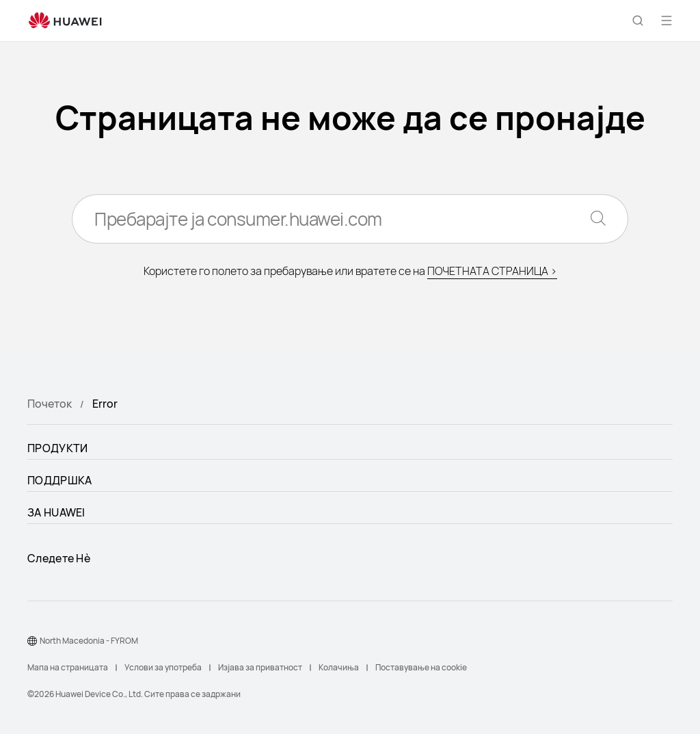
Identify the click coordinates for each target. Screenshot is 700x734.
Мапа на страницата (68, 667)
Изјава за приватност (260, 667)
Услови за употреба (163, 667)
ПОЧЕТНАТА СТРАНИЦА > (492, 271)
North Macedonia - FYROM (89, 641)
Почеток (50, 404)
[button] (638, 21)
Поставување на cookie (421, 667)
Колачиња (339, 667)
